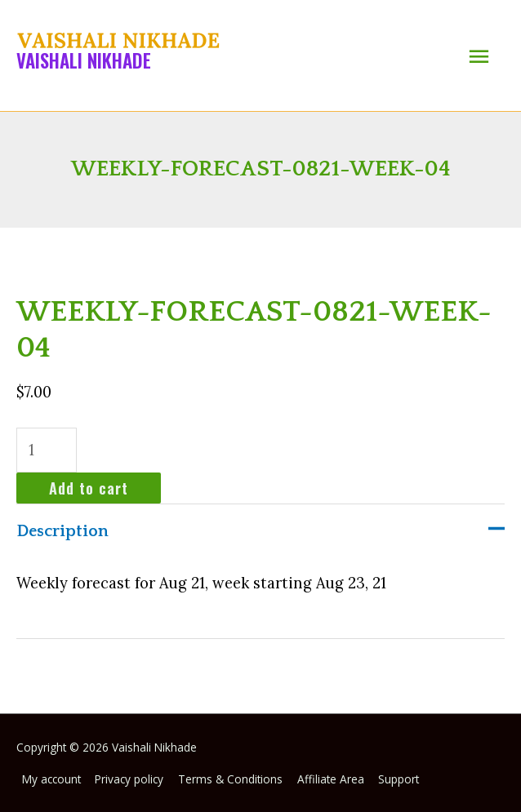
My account (51, 779)
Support (399, 779)
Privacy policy (129, 779)
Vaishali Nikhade (84, 60)
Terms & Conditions (230, 779)
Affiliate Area (331, 779)
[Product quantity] (47, 450)
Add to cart (89, 488)
